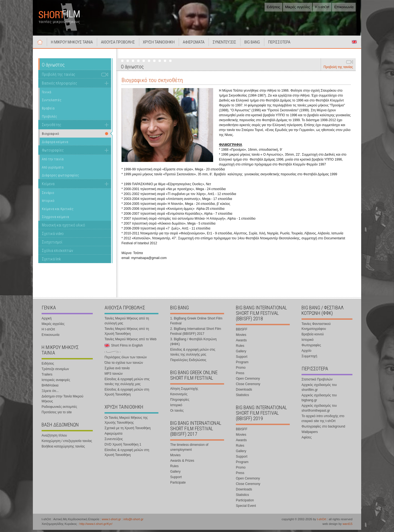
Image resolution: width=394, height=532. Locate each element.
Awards (241, 342)
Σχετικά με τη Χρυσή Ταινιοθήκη (128, 430)
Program (242, 364)
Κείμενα (48, 186)
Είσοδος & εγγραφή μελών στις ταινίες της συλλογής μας (127, 384)
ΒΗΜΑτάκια (50, 388)
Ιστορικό (48, 203)
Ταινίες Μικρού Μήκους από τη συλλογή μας (127, 323)
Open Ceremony (248, 381)
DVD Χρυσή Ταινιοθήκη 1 (123, 447)
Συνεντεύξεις (114, 441)
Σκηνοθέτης (52, 127)
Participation (245, 502)
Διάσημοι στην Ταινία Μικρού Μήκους (63, 401)
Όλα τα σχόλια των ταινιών (124, 365)
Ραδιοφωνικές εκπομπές (59, 409)
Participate (178, 485)
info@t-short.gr (133, 521)
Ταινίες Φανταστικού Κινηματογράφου (316, 328)
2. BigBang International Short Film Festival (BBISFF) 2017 (196, 333)
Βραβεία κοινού (313, 336)
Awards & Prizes (182, 463)
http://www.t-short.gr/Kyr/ (96, 526)
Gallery (175, 474)
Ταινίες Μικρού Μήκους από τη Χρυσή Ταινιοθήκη (127, 333)
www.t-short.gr (111, 521)
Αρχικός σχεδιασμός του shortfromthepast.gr (319, 410)
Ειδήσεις (273, 7)
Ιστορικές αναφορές (56, 382)
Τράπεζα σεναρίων (55, 371)
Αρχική (40, 44)
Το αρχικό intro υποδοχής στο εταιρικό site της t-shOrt (323, 421)
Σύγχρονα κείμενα (55, 219)
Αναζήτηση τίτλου (54, 438)
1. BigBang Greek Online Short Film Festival (196, 323)
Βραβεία (48, 110)
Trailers (47, 377)
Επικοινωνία (344, 7)
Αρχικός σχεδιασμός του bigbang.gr (319, 400)
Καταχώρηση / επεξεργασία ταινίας (67, 443)
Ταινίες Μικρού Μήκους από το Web (131, 341)
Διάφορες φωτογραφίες (60, 177)
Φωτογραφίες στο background (323, 429)
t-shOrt (321, 521)
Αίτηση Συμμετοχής (184, 391)
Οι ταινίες (177, 413)
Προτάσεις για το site (57, 414)
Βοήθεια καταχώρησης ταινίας (63, 449)
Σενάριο (48, 195)
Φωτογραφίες (53, 152)
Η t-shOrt (322, 7)
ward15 (347, 526)
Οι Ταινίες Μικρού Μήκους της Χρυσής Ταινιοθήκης (126, 422)
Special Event (246, 508)
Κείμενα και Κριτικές (58, 211)
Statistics (242, 397)
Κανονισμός (179, 396)
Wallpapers (310, 434)
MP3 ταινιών (114, 376)
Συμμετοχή (309, 358)
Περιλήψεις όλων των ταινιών (126, 359)
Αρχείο (306, 353)
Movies (175, 457)
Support (176, 479)
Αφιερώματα (113, 436)
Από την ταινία (53, 161)
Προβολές (49, 119)
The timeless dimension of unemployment (189, 449)
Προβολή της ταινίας (338, 69)
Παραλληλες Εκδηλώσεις (188, 362)
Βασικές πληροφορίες (60, 85)
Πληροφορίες (180, 402)
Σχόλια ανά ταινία (117, 370)
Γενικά (47, 94)
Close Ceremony (248, 386)
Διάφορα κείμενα (55, 144)
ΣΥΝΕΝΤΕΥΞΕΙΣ (231, 44)
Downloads (244, 392)
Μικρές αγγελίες (298, 7)
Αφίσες (307, 440)
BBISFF (242, 332)
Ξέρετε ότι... (50, 393)
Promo (241, 370)
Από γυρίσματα (53, 169)
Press (240, 375)
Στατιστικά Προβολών (317, 382)
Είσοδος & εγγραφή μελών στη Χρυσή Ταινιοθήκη (127, 394)
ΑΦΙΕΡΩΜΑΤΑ (199, 44)
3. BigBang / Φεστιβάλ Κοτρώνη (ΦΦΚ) (193, 344)
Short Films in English (354, 44)
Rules (174, 468)
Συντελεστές (52, 102)
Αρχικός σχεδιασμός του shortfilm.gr (319, 389)
